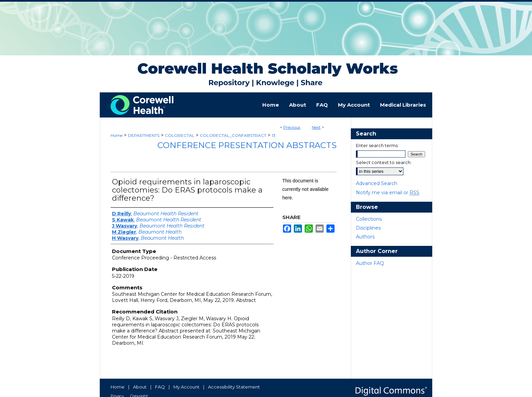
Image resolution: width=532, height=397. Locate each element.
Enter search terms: (377, 145)
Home (117, 135)
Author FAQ (370, 263)
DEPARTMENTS (144, 135)
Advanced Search (377, 183)
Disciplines (368, 228)
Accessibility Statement (234, 387)
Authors (365, 237)
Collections (369, 219)
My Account (186, 387)
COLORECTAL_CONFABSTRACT (233, 135)
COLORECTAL (180, 135)
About (140, 387)
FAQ (160, 387)
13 (274, 135)
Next (316, 127)
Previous (292, 127)
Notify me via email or (388, 193)
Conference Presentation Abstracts (247, 145)
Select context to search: (384, 162)
